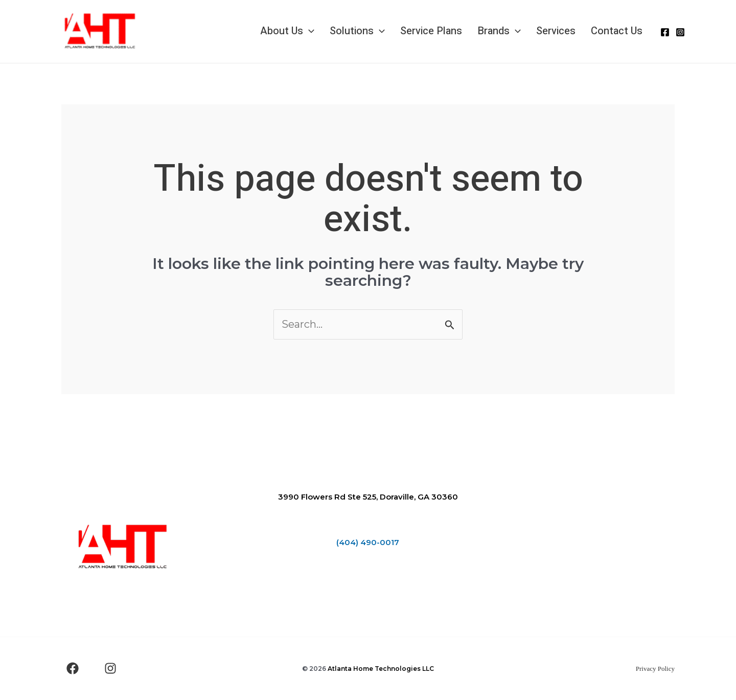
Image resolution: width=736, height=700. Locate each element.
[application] (309, 31)
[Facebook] (665, 32)
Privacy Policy (655, 669)
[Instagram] (680, 32)
